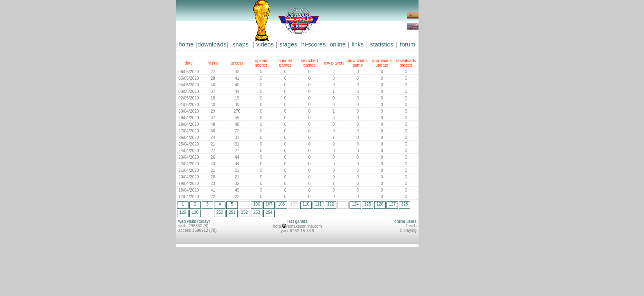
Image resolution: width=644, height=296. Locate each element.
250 (220, 212)
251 (232, 212)
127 (392, 204)
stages (288, 44)
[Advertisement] (443, 123)
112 (331, 204)
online (338, 44)
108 (282, 204)
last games (297, 221)
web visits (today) (194, 221)
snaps (240, 44)
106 (257, 204)
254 (269, 212)
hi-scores (314, 44)
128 (405, 204)
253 (257, 212)
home (186, 44)
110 (306, 204)
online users (405, 221)
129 (183, 212)
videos (265, 44)
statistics (382, 44)
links (358, 44)
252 (245, 212)
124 (355, 204)
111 (319, 204)
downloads (212, 44)
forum (408, 44)
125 (368, 204)
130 (195, 212)
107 (269, 204)
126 (380, 204)
